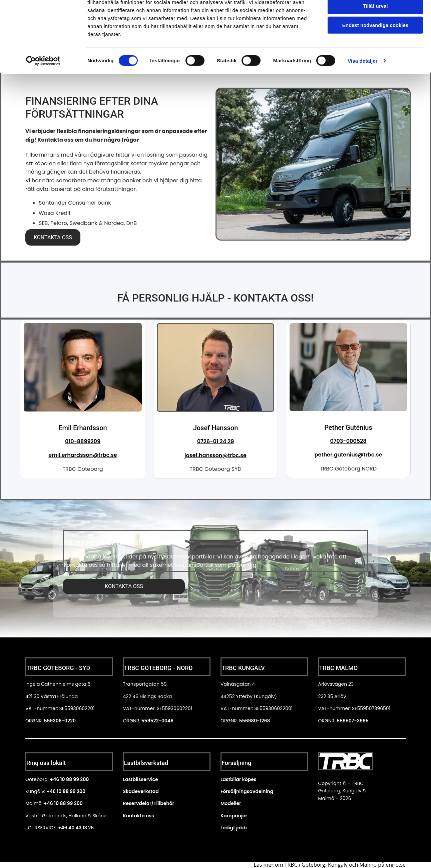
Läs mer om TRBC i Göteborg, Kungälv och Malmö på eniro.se (330, 864)
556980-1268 (254, 720)
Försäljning (236, 763)
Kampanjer (234, 815)
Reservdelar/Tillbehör (149, 803)
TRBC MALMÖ (339, 668)
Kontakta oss (139, 815)
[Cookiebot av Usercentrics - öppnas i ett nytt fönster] (43, 91)
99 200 (74, 803)
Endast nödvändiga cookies (375, 55)
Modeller (231, 803)
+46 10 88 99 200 (69, 779)
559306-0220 (60, 720)
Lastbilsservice (141, 779)
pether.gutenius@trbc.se (348, 454)
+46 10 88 (55, 803)
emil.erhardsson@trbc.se (83, 455)
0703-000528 (348, 441)
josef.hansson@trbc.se (215, 455)
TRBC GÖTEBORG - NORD (158, 668)
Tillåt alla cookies (375, 16)
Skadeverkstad (141, 791)
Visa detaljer (362, 91)
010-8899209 (83, 441)
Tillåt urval (375, 36)
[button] (53, 237)
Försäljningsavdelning (247, 791)
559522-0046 (157, 720)
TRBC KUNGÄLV (243, 668)
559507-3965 (353, 720)
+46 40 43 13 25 (76, 827)
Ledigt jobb (234, 827)
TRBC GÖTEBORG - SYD (58, 668)
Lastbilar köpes (239, 779)
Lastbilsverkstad (146, 763)
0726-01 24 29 (216, 441)
